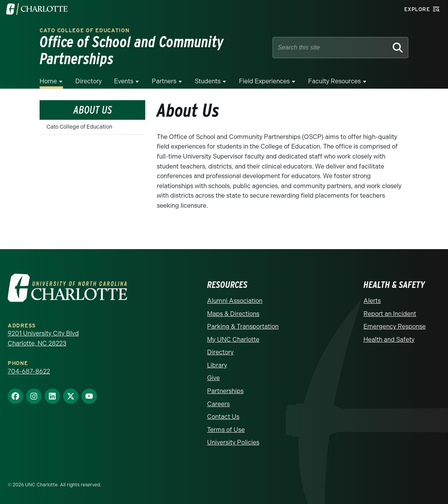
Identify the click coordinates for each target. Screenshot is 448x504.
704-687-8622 (29, 371)
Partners (164, 81)
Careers (218, 404)
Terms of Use (226, 430)
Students (208, 81)
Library (217, 365)
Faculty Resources (334, 81)
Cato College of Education (85, 31)
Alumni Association (235, 301)
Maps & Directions (233, 314)
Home (48, 81)
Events (124, 81)
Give (213, 378)
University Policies (233, 442)
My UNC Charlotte (233, 340)
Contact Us (223, 417)
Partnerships (225, 391)
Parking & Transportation (243, 326)
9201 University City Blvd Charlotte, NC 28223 (43, 338)
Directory (89, 81)
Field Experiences (264, 81)
